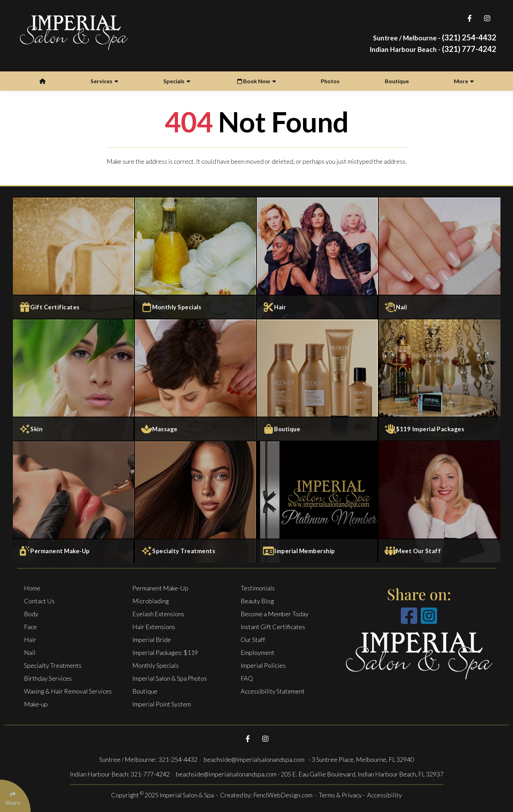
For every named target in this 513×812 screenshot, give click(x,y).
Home (32, 588)
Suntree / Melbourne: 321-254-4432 (149, 759)
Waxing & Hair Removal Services (68, 691)
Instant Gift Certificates (273, 627)
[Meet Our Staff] (440, 502)
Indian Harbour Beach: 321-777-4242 (120, 774)
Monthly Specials (156, 665)
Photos (330, 81)
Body (31, 614)
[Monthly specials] (196, 258)
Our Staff (253, 640)
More (464, 81)
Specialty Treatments (53, 665)
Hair (30, 640)
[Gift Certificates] (74, 258)
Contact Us (39, 601)
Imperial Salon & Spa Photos (170, 678)
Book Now (256, 81)
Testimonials (258, 588)
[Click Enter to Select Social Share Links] (15, 796)
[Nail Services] (440, 258)
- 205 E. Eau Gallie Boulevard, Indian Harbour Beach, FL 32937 (360, 774)
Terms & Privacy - (342, 795)
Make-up (36, 704)
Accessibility (384, 795)
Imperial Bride (152, 640)
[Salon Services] (318, 258)
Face (30, 627)
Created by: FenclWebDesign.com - (269, 795)
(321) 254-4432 (435, 37)
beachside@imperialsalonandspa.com (255, 759)
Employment (258, 652)
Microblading (151, 601)
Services (104, 81)
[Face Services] (74, 380)
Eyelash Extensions (158, 614)
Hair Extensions (154, 627)
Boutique (397, 81)
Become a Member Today (275, 614)
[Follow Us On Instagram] (487, 18)
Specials (177, 81)
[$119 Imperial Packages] (440, 380)
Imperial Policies (263, 665)
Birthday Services (48, 678)
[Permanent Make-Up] (74, 502)
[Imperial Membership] (318, 502)
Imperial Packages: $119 (165, 652)
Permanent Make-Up (160, 588)
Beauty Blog (257, 601)
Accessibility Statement (273, 691)
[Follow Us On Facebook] (470, 18)
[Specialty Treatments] (196, 502)
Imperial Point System (162, 704)
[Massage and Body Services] (196, 380)
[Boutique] (318, 380)
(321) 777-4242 (433, 49)
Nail (30, 652)
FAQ (247, 678)
